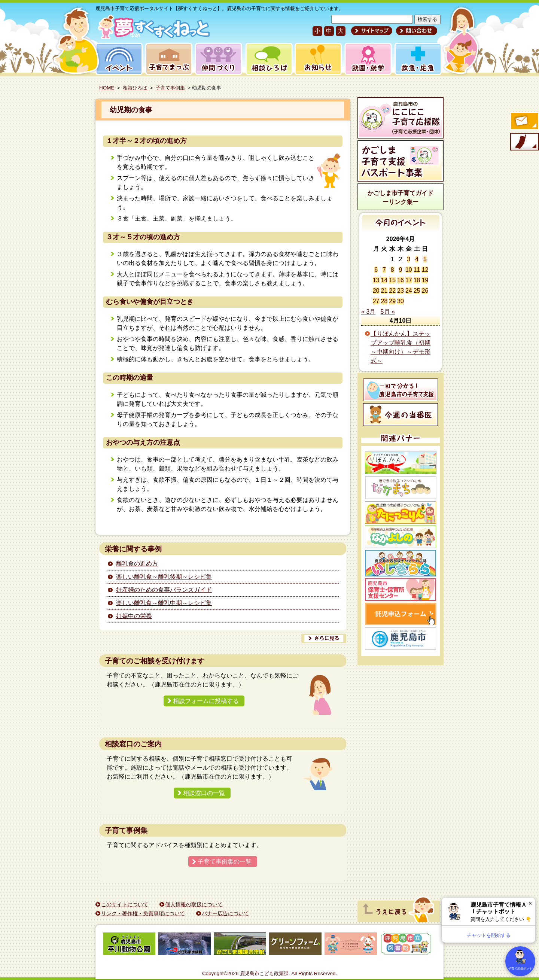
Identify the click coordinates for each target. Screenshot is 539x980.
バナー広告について (225, 913)
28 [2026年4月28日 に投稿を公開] (384, 301)
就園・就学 (366, 59)
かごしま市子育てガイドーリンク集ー (401, 197)
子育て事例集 (170, 88)
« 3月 (368, 312)
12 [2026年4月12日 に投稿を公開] (425, 270)
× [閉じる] (530, 903)
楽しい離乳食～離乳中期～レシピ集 (164, 603)
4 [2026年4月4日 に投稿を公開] (417, 259)
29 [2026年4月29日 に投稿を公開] (392, 301)
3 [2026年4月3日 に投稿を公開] (409, 259)
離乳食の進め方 (137, 564)
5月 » (388, 312)
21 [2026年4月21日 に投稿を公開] (384, 291)
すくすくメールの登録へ (524, 122)
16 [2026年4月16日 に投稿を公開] (401, 280)
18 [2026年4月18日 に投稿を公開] (417, 280)
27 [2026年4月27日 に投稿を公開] (376, 301)
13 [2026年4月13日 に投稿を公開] (376, 280)
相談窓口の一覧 (204, 793)
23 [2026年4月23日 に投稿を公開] (401, 291)
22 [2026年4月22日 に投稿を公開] (392, 291)
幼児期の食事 (131, 110)
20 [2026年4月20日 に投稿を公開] (376, 291)
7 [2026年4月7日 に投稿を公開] (384, 270)
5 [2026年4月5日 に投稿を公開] (425, 259)
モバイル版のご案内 (524, 142)
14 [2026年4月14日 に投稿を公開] (384, 280)
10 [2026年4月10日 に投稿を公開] (409, 270)
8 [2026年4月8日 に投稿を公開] (392, 270)
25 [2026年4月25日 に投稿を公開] (417, 291)
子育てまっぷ (167, 59)
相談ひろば (268, 59)
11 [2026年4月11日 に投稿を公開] (417, 270)
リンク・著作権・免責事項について (143, 913)
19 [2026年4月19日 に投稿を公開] (425, 280)
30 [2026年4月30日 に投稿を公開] (401, 301)
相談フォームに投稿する (206, 701)
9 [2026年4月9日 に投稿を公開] (401, 270)
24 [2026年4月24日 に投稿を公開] (409, 291)
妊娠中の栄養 (134, 616)
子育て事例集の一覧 (225, 862)
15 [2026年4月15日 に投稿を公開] (392, 280)
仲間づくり (218, 59)
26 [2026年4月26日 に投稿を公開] (425, 291)
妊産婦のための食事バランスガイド (164, 590)
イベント (118, 59)
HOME (107, 88)
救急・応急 (418, 59)
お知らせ (317, 59)
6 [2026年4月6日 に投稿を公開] (376, 270)
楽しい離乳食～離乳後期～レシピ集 (164, 577)
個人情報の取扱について (194, 904)
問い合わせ (416, 31)
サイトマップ (372, 31)
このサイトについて (125, 904)
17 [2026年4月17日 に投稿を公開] (409, 280)
